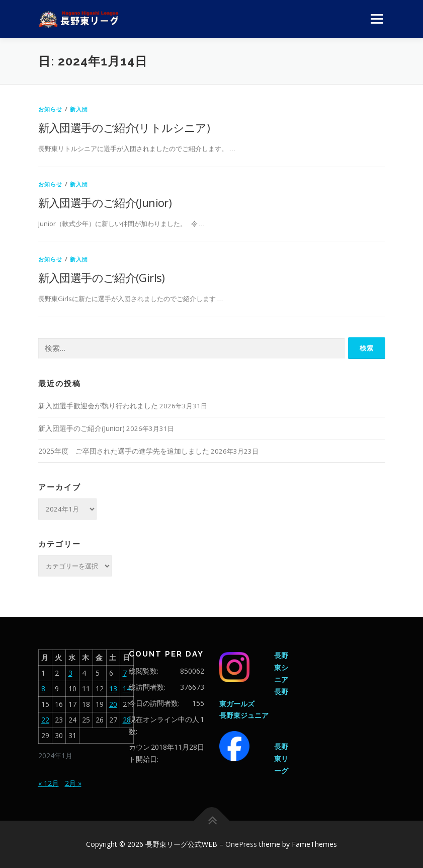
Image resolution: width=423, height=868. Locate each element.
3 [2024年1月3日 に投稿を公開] (70, 673)
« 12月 (49, 783)
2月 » (73, 783)
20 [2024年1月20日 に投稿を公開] (113, 704)
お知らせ (51, 109)
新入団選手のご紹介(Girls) (102, 277)
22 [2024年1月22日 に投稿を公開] (45, 720)
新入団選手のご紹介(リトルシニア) (124, 127)
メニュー (376, 19)
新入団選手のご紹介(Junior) (105, 202)
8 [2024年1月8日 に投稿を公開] (43, 689)
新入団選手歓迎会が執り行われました (98, 406)
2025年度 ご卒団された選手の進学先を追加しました (124, 451)
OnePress (241, 844)
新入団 (79, 109)
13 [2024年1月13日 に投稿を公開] (113, 689)
